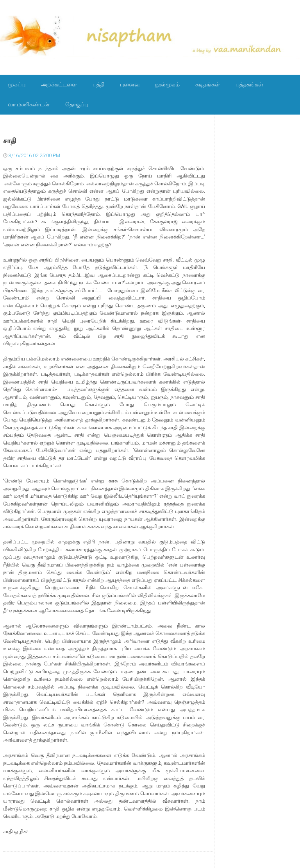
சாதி (10, 141)
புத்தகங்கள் (249, 84)
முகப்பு (17, 84)
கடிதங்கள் (208, 84)
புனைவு (130, 84)
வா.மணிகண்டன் (29, 104)
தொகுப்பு (77, 104)
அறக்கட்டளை (59, 84)
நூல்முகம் (167, 84)
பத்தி (98, 84)
